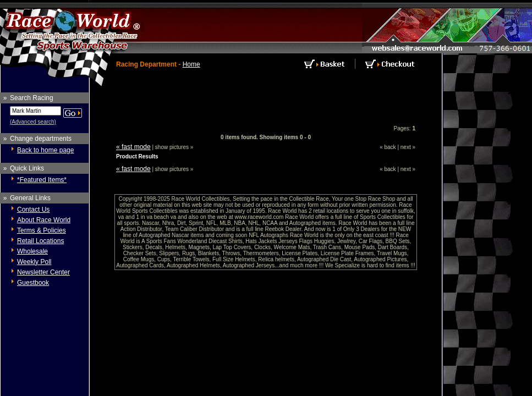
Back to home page (45, 150)
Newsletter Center (43, 272)
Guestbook (33, 283)
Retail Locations (40, 241)
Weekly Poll (34, 262)
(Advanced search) (33, 122)
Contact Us (33, 210)
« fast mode (133, 147)
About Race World (44, 220)
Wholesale (32, 251)
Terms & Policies (42, 230)
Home (191, 64)
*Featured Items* (42, 180)
